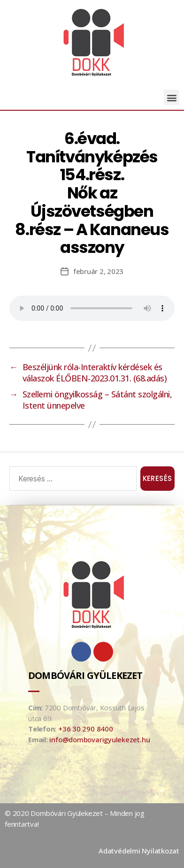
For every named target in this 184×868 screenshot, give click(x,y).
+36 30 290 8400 (86, 729)
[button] (172, 97)
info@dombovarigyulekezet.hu (100, 739)
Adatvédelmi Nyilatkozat (139, 851)
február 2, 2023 (98, 271)
